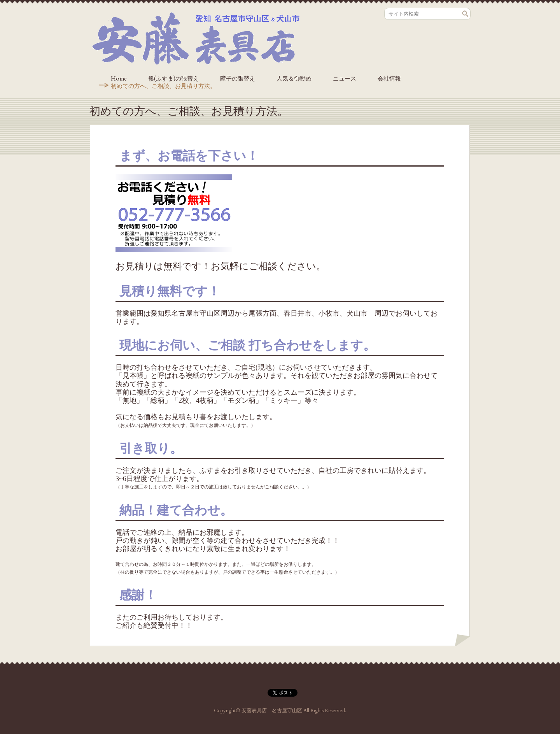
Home (119, 79)
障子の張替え (238, 79)
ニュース (345, 79)
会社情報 (389, 79)
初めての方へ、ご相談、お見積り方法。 (163, 86)
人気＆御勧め (294, 79)
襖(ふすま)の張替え (173, 79)
